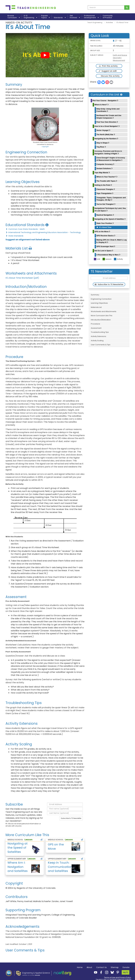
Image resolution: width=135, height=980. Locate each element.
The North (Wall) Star (106, 134)
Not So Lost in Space (104, 251)
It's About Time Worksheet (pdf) (22, 278)
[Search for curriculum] (127, 8)
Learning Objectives (99, 303)
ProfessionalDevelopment (91, 17)
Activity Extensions (98, 336)
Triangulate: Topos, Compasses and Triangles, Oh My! (111, 199)
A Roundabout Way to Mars (108, 255)
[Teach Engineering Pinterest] (117, 972)
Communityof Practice (108, 17)
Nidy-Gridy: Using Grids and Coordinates (108, 110)
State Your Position (105, 223)
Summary (95, 295)
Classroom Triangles (106, 189)
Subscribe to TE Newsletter (71, 818)
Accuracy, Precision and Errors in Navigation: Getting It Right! (108, 152)
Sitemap (115, 967)
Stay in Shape (103, 143)
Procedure (95, 324)
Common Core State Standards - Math (25, 229)
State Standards (14, 236)
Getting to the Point (103, 185)
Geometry (117, 58)
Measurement (119, 60)
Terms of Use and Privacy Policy (118, 977)
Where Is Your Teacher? (107, 177)
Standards (60, 18)
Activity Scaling (97, 341)
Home (80, 967)
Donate (126, 967)
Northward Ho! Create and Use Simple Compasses (109, 117)
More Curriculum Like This (102, 316)
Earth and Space (120, 55)
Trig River (101, 147)
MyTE (126, 972)
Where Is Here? (102, 105)
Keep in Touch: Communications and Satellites (60, 867)
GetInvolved (75, 17)
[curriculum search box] (106, 8)
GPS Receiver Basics (106, 236)
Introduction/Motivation (101, 320)
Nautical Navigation (105, 215)
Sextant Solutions (105, 168)
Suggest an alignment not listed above (28, 240)
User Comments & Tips (101, 345)
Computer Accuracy (105, 164)
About (89, 967)
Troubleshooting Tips (100, 332)
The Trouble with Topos (107, 181)
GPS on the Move (102, 232)
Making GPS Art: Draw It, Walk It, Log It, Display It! (112, 241)
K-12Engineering (30, 17)
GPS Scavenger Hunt (106, 246)
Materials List (96, 307)
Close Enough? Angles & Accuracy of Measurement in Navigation (111, 159)
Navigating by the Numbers (106, 139)
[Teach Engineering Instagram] (106, 972)
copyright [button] (45, 147)
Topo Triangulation (105, 193)
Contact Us (101, 967)
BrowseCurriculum (14, 17)
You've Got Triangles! (106, 204)
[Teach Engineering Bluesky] (111, 972)
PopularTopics (45, 17)
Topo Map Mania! (102, 173)
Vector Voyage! (103, 130)
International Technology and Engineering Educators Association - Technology (43, 232)
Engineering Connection (101, 299)
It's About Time (104, 227)
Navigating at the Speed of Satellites (110, 219)
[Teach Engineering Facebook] (100, 972)
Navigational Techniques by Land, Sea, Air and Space (110, 209)
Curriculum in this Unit (106, 95)
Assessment (96, 328)
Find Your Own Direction (107, 122)
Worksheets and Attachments (104, 311)
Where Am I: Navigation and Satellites (18, 867)
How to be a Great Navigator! (107, 126)
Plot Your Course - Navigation (105, 101)
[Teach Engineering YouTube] (95, 972)
